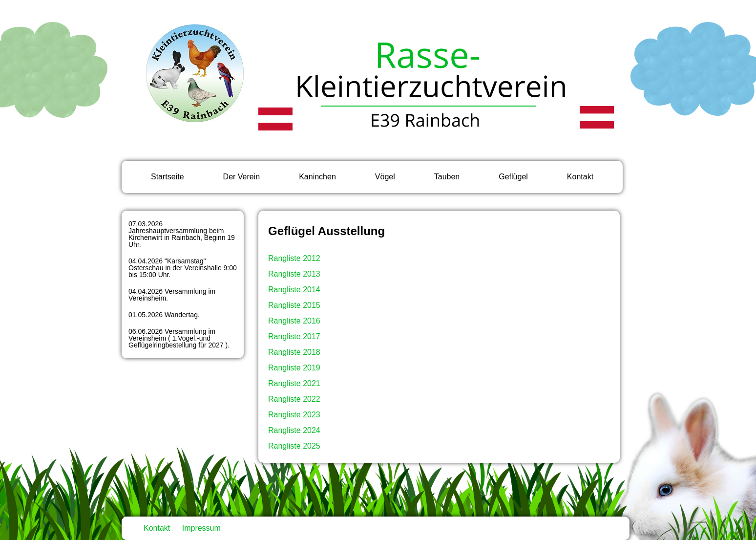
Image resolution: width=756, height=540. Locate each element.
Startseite (168, 177)
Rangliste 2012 (294, 258)
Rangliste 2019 (294, 368)
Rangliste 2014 (294, 290)
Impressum (201, 528)
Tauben (447, 177)
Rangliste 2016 (294, 321)
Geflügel (513, 177)
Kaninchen (317, 177)
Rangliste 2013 (294, 274)
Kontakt (580, 177)
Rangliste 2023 (294, 415)
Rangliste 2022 (294, 399)
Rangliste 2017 (294, 336)
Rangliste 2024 (294, 430)
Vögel (385, 177)
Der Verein (242, 177)
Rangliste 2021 (294, 383)
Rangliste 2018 (294, 352)
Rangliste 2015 (294, 305)
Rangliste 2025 (294, 446)
